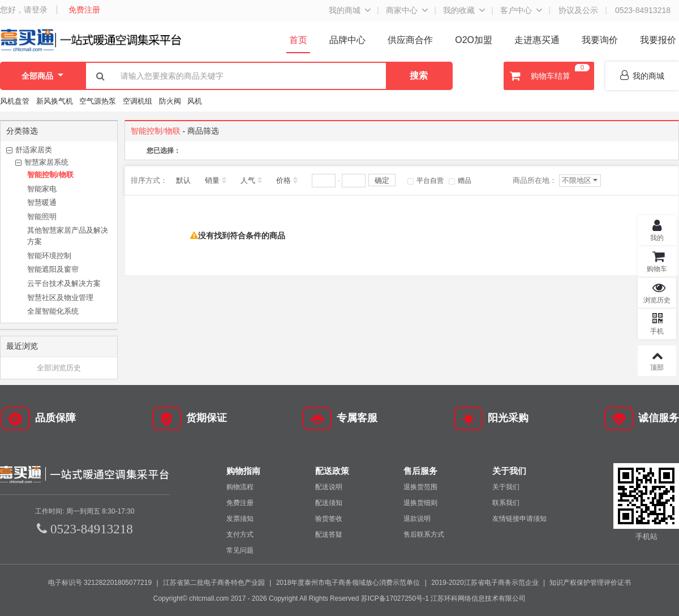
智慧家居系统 (46, 162)
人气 (248, 180)
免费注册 (84, 10)
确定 (382, 180)
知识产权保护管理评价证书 (590, 582)
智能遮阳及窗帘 (53, 269)
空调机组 (137, 101)
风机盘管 (15, 101)
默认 (183, 180)
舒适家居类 (34, 150)
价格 (283, 180)
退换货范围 (420, 486)
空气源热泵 (98, 101)
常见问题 (240, 550)
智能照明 (42, 217)
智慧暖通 (42, 202)
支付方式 (240, 534)
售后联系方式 (424, 534)
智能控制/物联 (50, 175)
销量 (212, 180)
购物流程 (240, 486)
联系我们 (506, 502)
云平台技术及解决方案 (64, 283)
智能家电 (42, 189)
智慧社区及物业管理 (60, 298)
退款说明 (417, 518)
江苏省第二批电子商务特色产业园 (214, 582)
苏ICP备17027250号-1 (395, 598)
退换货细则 (420, 502)
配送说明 (329, 486)
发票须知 (240, 518)
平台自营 (426, 181)
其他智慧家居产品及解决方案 (68, 236)
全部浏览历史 (59, 368)
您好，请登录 (24, 10)
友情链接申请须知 (519, 518)
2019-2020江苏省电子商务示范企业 (485, 582)
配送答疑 (329, 534)
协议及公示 (578, 10)
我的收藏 (459, 10)
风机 (195, 101)
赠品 (460, 181)
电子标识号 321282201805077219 (100, 582)
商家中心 (402, 10)
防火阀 (170, 101)
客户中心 (516, 10)
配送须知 (329, 502)
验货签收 (329, 518)
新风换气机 (56, 101)
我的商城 (345, 10)
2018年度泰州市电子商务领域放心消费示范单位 (348, 582)
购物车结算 (548, 76)
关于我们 (506, 486)
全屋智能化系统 (53, 311)
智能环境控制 (49, 256)
